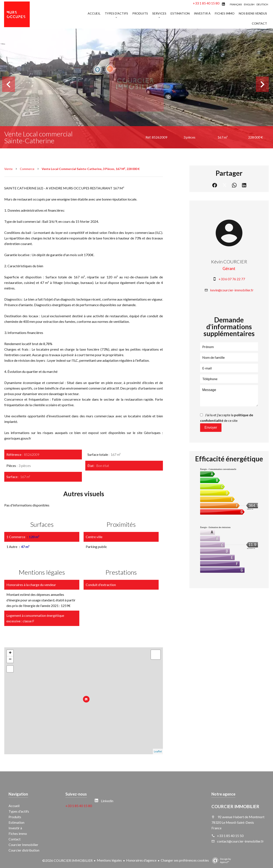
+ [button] (10, 653)
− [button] (10, 660)
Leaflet (158, 751)
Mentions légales (109, 860)
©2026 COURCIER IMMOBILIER (67, 860)
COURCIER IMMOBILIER (235, 806)
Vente (8, 169)
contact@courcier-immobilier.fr (240, 841)
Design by (220, 861)
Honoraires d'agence (141, 860)
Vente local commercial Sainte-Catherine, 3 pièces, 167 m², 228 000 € (91, 169)
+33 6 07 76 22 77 (232, 279)
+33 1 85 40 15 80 (206, 3)
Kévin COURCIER (229, 262)
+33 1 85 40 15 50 (230, 836)
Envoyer (211, 427)
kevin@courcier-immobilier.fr (232, 290)
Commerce (27, 169)
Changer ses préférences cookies (185, 860)
